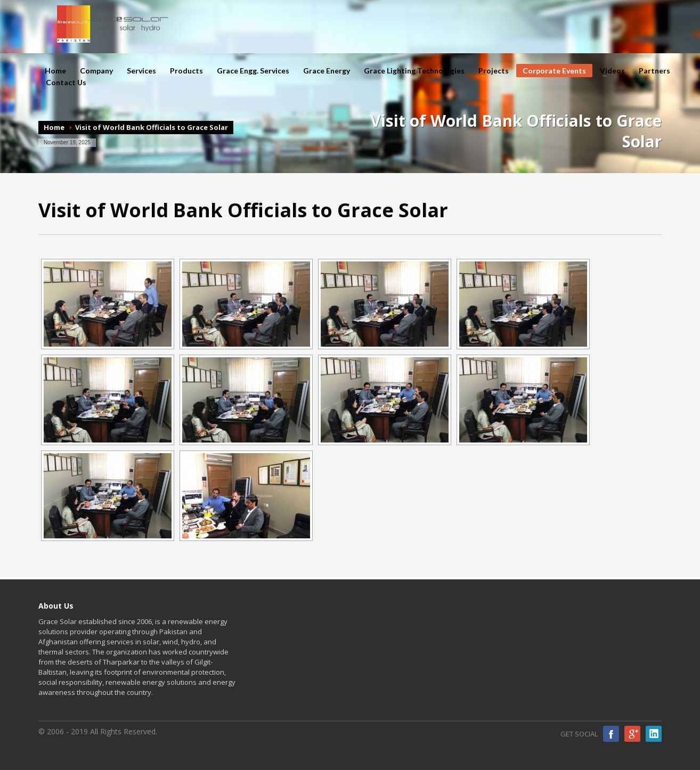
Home (55, 71)
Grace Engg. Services (250, 71)
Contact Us (66, 83)
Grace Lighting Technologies (414, 71)
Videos (609, 71)
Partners (654, 71)
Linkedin (654, 734)
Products (183, 71)
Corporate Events (551, 72)
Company (93, 71)
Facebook (611, 734)
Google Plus (632, 734)
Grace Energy (327, 71)
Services (138, 71)
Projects (490, 71)
